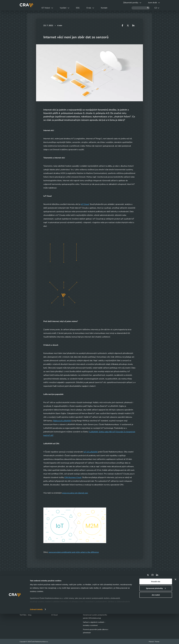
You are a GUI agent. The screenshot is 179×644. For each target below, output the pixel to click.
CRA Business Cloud (73, 477)
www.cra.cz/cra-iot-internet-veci (75, 493)
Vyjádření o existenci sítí (28, 598)
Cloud (53, 594)
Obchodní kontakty (26, 602)
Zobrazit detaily (36, 640)
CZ (157, 8)
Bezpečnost (55, 602)
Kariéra (85, 598)
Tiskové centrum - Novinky (92, 594)
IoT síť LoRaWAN (91, 452)
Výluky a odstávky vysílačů (31, 594)
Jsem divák (25, 590)
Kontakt (108, 8)
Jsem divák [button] (153, 3)
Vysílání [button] (66, 8)
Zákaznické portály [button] (131, 3)
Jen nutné (156, 625)
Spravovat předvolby (156, 618)
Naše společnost (89, 590)
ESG (80, 8)
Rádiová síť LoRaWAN (62, 421)
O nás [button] (94, 8)
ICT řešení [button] (48, 8)
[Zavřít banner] (175, 610)
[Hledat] (141, 8)
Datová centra (56, 590)
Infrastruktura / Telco (59, 598)
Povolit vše (156, 612)
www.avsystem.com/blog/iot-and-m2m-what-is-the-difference (75, 552)
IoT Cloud (85, 204)
